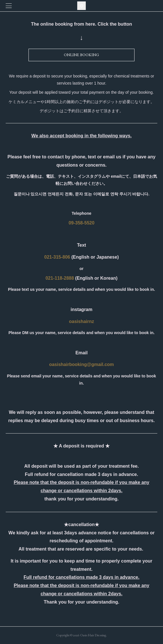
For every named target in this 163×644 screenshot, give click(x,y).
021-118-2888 (60, 278)
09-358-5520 (82, 223)
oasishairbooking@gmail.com (81, 364)
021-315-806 (57, 257)
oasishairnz (81, 321)
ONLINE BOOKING (81, 55)
